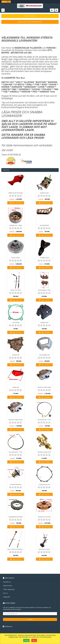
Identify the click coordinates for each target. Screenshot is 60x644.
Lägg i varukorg (16, 203)
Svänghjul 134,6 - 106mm (16, 225)
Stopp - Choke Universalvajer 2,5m (16, 549)
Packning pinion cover (44, 484)
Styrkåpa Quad (44, 323)
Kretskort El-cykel (44, 193)
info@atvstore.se (13, 64)
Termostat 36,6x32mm (16, 484)
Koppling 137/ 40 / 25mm (44, 517)
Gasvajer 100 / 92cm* (16, 290)
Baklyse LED (16, 387)
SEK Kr (4, 2)
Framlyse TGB (16, 355)
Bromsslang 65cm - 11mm (16, 452)
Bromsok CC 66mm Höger (44, 387)
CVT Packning (16, 323)
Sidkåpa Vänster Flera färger (16, 193)
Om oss (5, 593)
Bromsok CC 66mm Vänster (16, 420)
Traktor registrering (9, 589)
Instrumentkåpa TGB (44, 355)
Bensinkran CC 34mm (44, 549)
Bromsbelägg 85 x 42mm (44, 290)
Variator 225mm (16, 258)
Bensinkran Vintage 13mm (44, 452)
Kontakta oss (7, 582)
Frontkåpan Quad (44, 258)
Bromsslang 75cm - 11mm (44, 420)
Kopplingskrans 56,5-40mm (16, 517)
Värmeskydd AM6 (44, 225)
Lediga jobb (6, 597)
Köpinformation (8, 586)
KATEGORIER (30, 16)
